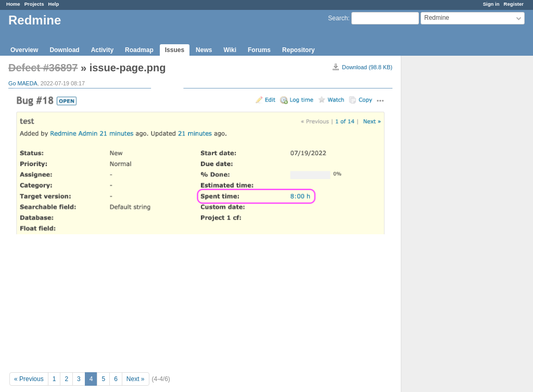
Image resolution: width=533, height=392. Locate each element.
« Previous (29, 379)
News (204, 50)
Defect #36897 (43, 68)
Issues (175, 50)
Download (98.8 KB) (367, 67)
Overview (24, 50)
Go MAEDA (23, 83)
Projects (34, 4)
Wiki (230, 50)
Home (13, 4)
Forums (259, 50)
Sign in (491, 4)
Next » (136, 379)
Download (64, 50)
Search (338, 18)
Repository (299, 50)
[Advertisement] (453, 219)
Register (514, 4)
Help (54, 4)
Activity (102, 50)
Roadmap (139, 50)
